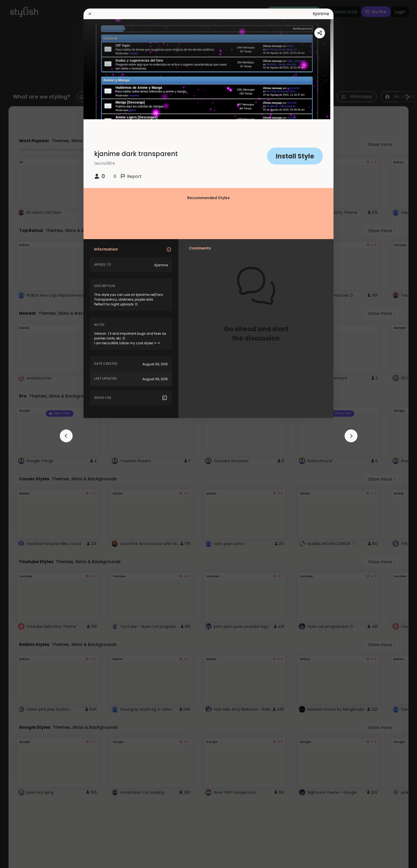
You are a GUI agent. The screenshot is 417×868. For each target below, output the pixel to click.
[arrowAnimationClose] (66, 436)
